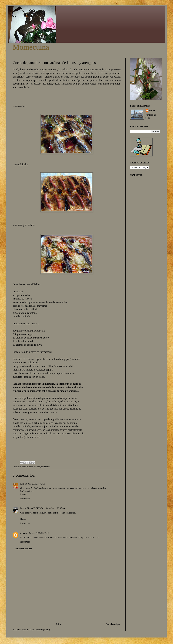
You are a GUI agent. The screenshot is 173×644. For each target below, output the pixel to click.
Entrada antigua (113, 624)
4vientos (24, 533)
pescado (37, 467)
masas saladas (27, 467)
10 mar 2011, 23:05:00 (55, 508)
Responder (25, 499)
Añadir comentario (23, 549)
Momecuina (31, 47)
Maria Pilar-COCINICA (32, 508)
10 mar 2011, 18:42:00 (35, 484)
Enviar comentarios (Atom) (37, 630)
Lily (22, 484)
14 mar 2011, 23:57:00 (39, 533)
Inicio (59, 624)
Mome (152, 111)
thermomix (45, 467)
